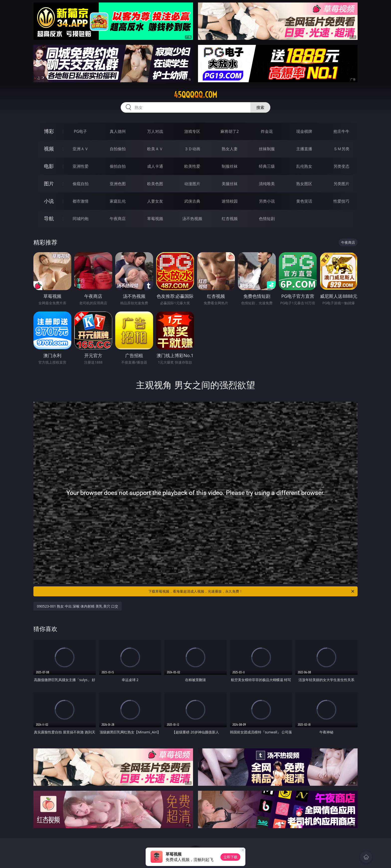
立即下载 (230, 857)
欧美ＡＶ (155, 149)
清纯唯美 (267, 184)
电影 (49, 166)
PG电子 (80, 131)
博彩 (49, 131)
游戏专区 (192, 131)
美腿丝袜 (230, 184)
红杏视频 (230, 219)
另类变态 (341, 166)
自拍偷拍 (118, 149)
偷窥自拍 (81, 184)
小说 (49, 201)
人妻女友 (155, 201)
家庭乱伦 (118, 201)
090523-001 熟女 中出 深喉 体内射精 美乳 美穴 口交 (78, 606)
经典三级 (267, 166)
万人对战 (155, 131)
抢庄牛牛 (341, 131)
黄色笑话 (304, 201)
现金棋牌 (304, 131)
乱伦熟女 (304, 166)
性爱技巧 (341, 201)
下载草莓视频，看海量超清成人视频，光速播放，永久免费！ (252, 591)
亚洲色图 (118, 184)
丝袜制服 (267, 149)
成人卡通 (155, 166)
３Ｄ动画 (192, 149)
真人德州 (118, 131)
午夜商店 (118, 219)
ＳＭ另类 (341, 149)
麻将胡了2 (230, 131)
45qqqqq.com (195, 95)
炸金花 (267, 131)
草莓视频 (155, 219)
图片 (49, 184)
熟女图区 (304, 184)
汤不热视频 (192, 219)
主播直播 (304, 149)
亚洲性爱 (81, 166)
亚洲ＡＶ (81, 149)
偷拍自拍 (118, 166)
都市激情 (81, 201)
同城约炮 (81, 219)
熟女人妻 (230, 149)
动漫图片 (192, 184)
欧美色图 (155, 184)
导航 (49, 218)
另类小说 (267, 201)
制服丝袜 (230, 166)
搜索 (260, 107)
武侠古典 (192, 201)
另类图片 (341, 184)
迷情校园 (230, 201)
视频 (49, 149)
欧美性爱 (192, 166)
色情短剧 (267, 219)
